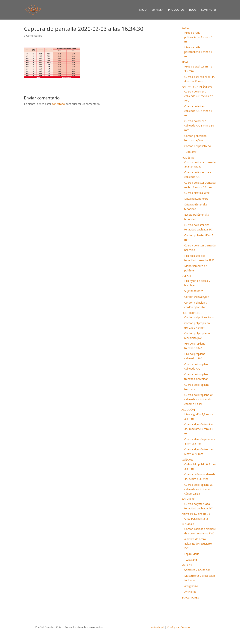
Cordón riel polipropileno (199, 317)
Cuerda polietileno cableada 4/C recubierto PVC (199, 96)
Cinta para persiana (196, 519)
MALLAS (187, 565)
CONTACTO (208, 10)
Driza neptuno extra (196, 199)
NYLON (186, 276)
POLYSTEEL (189, 499)
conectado (58, 104)
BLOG (193, 10)
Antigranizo (191, 586)
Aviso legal (158, 627)
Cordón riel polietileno (198, 146)
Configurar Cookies (179, 627)
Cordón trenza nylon (197, 297)
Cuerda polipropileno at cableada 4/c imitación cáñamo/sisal (198, 489)
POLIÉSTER (188, 158)
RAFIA (185, 28)
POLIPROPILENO (192, 313)
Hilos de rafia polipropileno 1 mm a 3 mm (198, 37)
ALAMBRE (188, 524)
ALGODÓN (188, 410)
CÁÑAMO (187, 460)
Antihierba (190, 592)
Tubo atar (190, 152)
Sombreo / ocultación (197, 570)
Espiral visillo (192, 554)
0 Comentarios (33, 36)
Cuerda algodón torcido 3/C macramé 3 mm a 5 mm (199, 429)
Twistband (191, 560)
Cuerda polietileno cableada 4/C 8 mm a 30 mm (199, 125)
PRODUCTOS (176, 10)
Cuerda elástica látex (197, 193)
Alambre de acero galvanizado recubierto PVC (198, 544)
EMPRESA (157, 10)
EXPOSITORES (190, 597)
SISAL (185, 62)
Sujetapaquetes (194, 291)
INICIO (143, 10)
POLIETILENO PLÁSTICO (197, 87)
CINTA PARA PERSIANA (196, 514)
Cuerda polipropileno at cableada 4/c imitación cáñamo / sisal (198, 399)
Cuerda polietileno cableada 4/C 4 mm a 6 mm (198, 111)
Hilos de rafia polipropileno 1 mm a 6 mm (198, 52)
